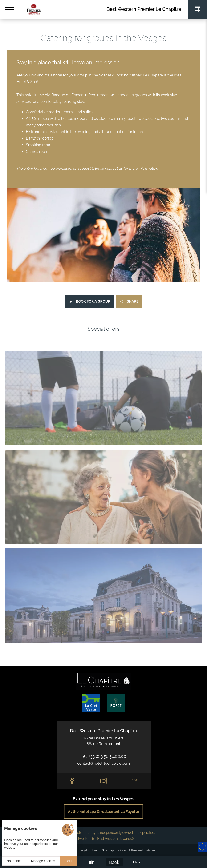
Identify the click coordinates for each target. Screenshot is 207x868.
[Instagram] (103, 781)
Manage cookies (43, 861)
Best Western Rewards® (116, 839)
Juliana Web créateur (142, 850)
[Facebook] (72, 781)
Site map (108, 850)
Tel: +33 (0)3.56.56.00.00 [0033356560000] (103, 756)
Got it (69, 861)
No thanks (14, 861)
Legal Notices (89, 850)
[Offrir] (91, 862)
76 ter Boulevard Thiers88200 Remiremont (103, 741)
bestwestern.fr (83, 839)
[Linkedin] (135, 781)
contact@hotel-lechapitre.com (103, 763)
